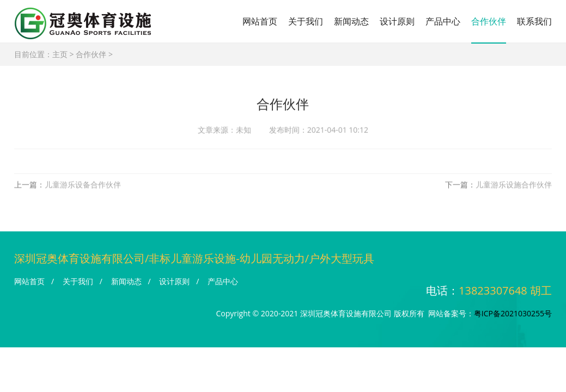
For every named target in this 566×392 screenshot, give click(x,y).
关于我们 (306, 21)
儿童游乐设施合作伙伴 (514, 186)
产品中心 (443, 21)
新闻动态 (351, 21)
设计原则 (397, 21)
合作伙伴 (489, 21)
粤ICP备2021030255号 (513, 313)
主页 (60, 54)
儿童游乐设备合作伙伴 (83, 186)
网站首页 (260, 21)
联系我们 (534, 21)
